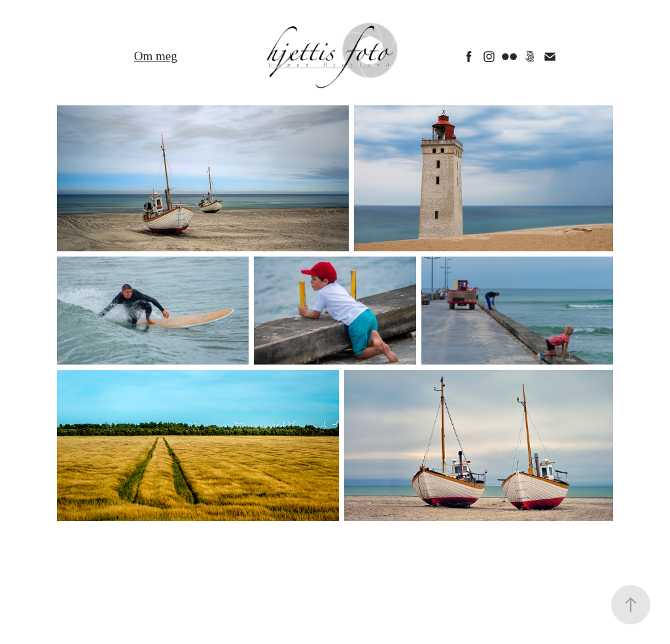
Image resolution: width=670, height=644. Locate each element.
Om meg (156, 56)
